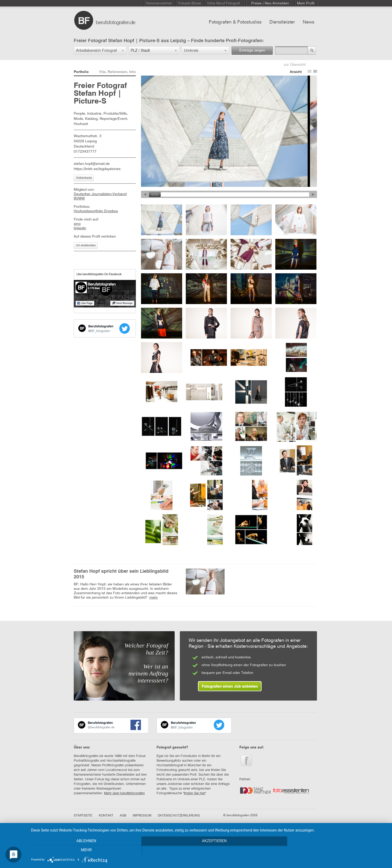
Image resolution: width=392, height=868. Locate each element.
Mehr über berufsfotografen (124, 793)
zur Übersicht (295, 65)
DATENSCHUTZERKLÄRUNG (179, 816)
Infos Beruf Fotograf (224, 3)
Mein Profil (306, 3)
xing (77, 224)
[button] (100, 51)
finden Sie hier (195, 793)
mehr (154, 598)
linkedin (80, 228)
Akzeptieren (209, 850)
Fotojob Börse (190, 3)
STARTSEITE (83, 816)
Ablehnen (84, 850)
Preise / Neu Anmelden (270, 3)
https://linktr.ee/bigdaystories (97, 169)
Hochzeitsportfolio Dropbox (96, 211)
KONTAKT (106, 816)
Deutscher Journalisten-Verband (100, 194)
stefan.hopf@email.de (92, 164)
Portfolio (81, 72)
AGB (123, 816)
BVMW (79, 198)
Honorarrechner (159, 3)
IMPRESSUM (142, 816)
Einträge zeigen (252, 50)
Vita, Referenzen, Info (117, 72)
